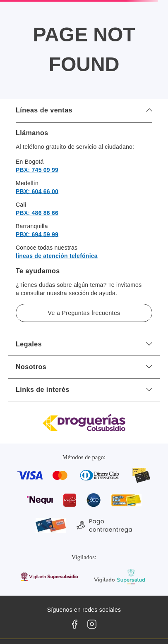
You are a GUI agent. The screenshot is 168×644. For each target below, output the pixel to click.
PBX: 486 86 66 (37, 213)
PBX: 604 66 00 (37, 191)
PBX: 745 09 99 (37, 170)
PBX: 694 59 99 (37, 234)
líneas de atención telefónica (57, 256)
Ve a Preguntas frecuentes (84, 313)
